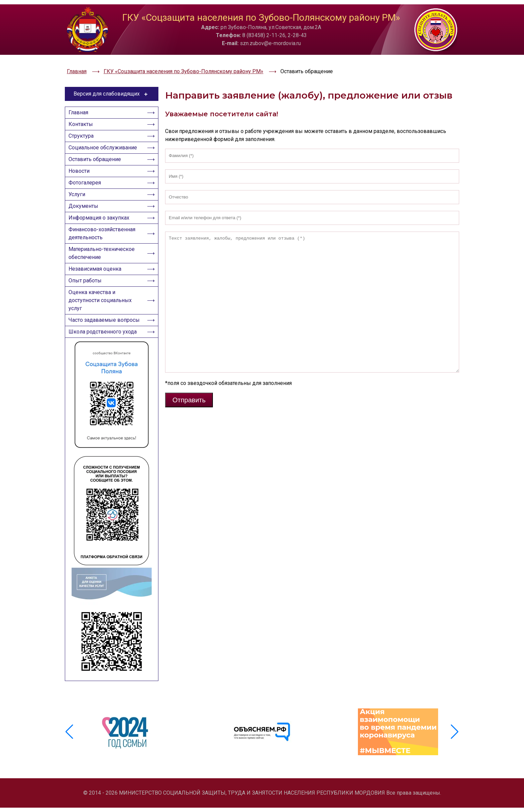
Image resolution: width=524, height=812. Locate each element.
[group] (126, 745)
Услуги (79, 194)
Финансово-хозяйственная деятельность (104, 239)
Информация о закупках (101, 221)
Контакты (83, 112)
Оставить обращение (97, 153)
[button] (455, 745)
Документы (85, 208)
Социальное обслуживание (105, 139)
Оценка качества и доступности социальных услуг (102, 314)
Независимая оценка (97, 279)
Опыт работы (87, 292)
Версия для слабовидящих (112, 76)
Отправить (189, 382)
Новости (81, 167)
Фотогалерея (87, 180)
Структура (83, 125)
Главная (80, 98)
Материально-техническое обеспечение (104, 261)
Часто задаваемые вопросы (94, 340)
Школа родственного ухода (105, 357)
